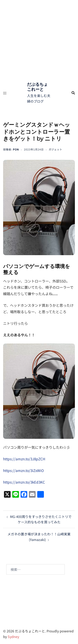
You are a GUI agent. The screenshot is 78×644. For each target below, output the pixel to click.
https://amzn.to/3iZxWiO (24, 470)
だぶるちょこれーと (37, 87)
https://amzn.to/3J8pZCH (24, 459)
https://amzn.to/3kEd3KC (24, 482)
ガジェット (55, 149)
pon (16, 149)
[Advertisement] (39, 41)
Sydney (13, 637)
